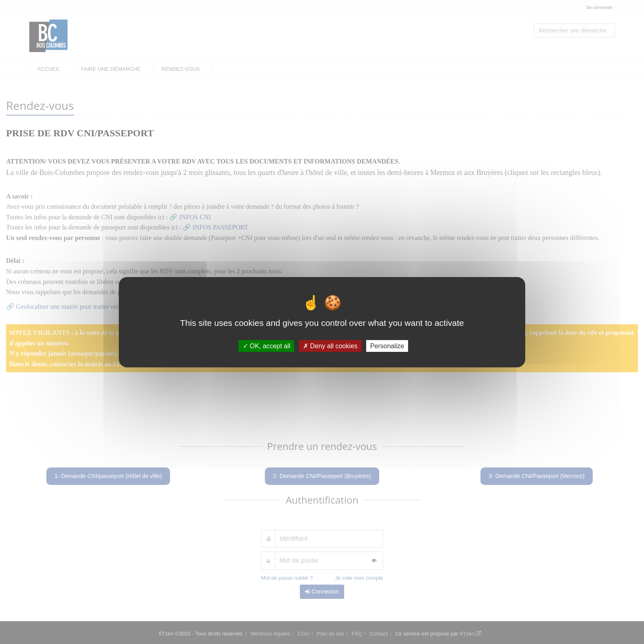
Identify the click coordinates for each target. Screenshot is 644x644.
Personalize (387, 346)
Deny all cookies (330, 346)
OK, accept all (267, 346)
